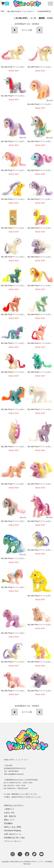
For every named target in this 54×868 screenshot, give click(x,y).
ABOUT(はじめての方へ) (14, 806)
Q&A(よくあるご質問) (12, 827)
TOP (2, 11)
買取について (9, 820)
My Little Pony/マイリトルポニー (21, 11)
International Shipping (12, 831)
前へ (14, 30)
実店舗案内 (8, 823)
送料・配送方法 (10, 816)
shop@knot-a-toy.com (16, 774)
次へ (40, 30)
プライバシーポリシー (13, 841)
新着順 (50, 18)
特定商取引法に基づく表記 (14, 838)
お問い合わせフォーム (13, 834)
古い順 (33, 18)
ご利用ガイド (9, 809)
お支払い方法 (9, 813)
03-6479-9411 (13, 771)
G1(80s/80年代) (44, 11)
